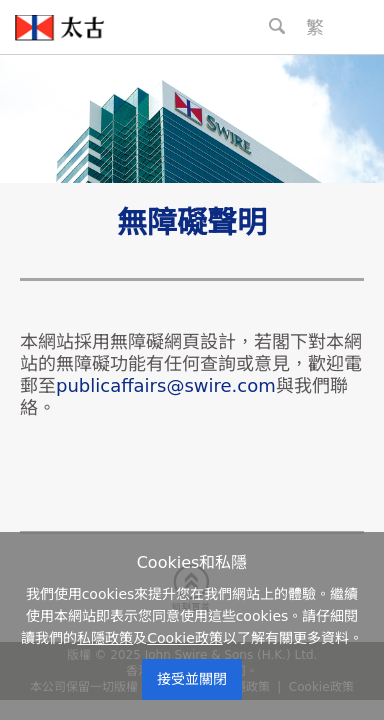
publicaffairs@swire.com (166, 385)
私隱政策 (105, 638)
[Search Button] (277, 26)
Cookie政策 (185, 638)
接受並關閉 (192, 679)
